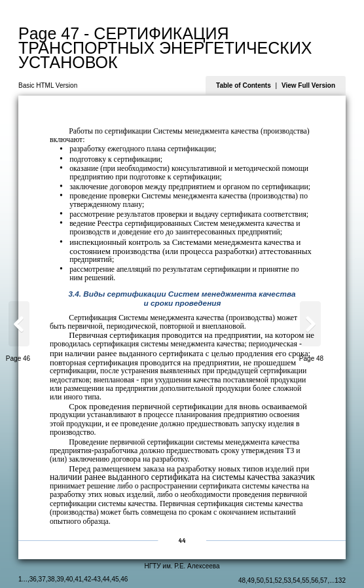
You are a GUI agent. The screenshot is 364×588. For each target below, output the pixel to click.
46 (124, 579)
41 (78, 579)
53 (287, 580)
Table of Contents (244, 85)
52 (279, 580)
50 (260, 580)
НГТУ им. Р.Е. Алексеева (182, 566)
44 (106, 579)
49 (251, 580)
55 (305, 580)
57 (324, 580)
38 (51, 579)
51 (269, 580)
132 (340, 580)
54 (296, 580)
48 (242, 580)
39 (60, 579)
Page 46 (18, 358)
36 (33, 579)
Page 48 (311, 358)
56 (315, 580)
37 (42, 579)
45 (115, 579)
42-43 (92, 579)
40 (69, 579)
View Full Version (308, 85)
